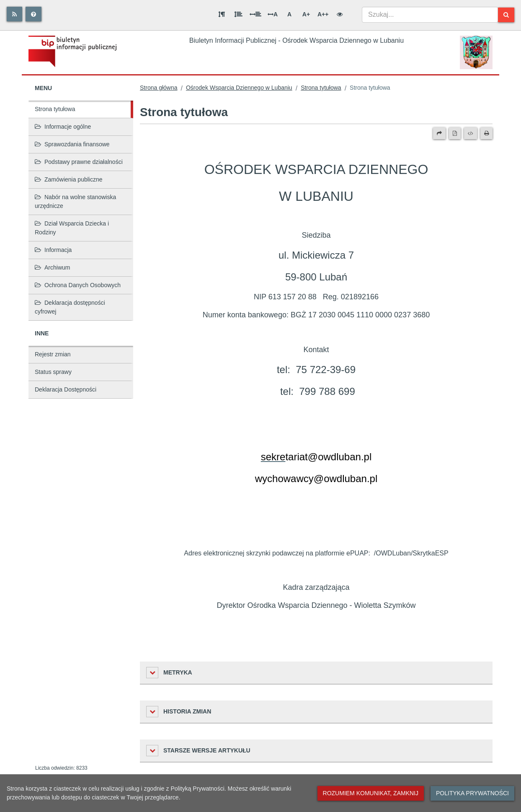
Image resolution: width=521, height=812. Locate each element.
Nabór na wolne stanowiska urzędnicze (75, 201)
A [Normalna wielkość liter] (289, 14)
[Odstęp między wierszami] (238, 14)
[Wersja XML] (471, 133)
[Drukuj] (486, 133)
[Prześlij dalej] (439, 133)
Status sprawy (53, 372)
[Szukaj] (506, 15)
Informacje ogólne (63, 127)
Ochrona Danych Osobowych (78, 285)
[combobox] (430, 15)
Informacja (53, 250)
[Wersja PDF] (455, 133)
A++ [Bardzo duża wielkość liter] (323, 14)
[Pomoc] (34, 14)
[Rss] (14, 14)
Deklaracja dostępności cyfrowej (70, 307)
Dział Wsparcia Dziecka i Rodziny (72, 228)
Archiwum (52, 267)
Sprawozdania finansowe (72, 144)
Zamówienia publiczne (69, 179)
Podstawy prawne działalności (79, 162)
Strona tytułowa (55, 109)
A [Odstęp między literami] (273, 14)
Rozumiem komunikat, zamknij (371, 793)
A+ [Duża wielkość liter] (306, 14)
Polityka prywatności (472, 793)
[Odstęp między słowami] (255, 14)
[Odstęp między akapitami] (222, 14)
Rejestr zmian (53, 354)
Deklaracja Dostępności (66, 389)
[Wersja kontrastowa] (340, 14)
